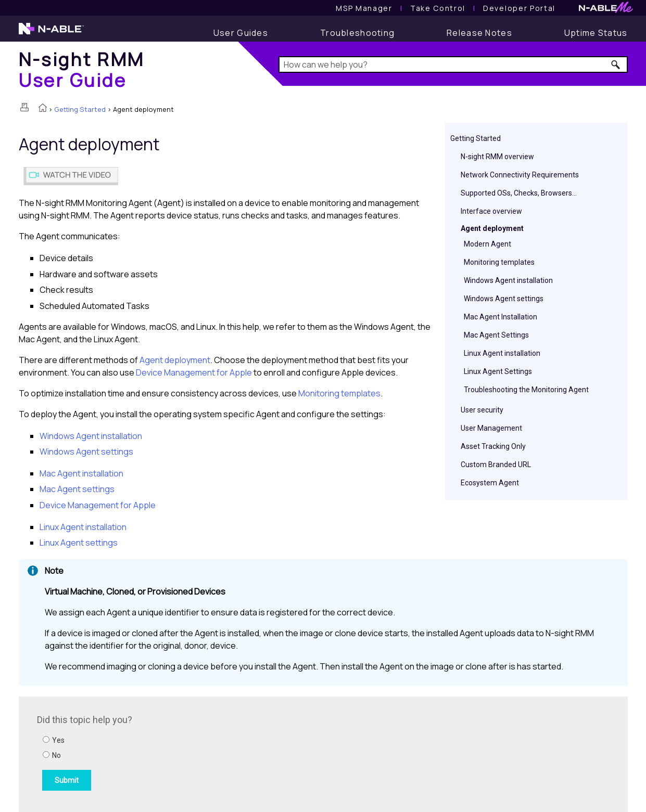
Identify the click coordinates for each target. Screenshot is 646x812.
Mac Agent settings (77, 489)
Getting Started (80, 109)
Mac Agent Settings (496, 335)
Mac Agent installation (81, 473)
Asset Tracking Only (493, 446)
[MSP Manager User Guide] (364, 8)
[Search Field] (453, 65)
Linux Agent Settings (498, 371)
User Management (491, 428)
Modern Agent (487, 244)
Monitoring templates (499, 262)
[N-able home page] (51, 33)
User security (482, 410)
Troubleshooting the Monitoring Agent (526, 390)
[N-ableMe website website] (606, 10)
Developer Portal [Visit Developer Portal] (519, 8)
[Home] (82, 69)
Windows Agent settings (504, 299)
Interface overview (491, 211)
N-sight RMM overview (497, 157)
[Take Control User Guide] (438, 8)
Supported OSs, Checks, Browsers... (519, 193)
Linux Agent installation (502, 353)
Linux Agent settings (79, 543)
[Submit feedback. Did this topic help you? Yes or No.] (178, 753)
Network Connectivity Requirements (520, 175)
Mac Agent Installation (501, 317)
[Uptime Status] (596, 33)
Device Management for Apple (195, 372)
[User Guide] (241, 33)
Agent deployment (492, 228)
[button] (616, 65)
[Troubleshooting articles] (357, 33)
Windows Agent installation (508, 280)
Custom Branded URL (496, 465)
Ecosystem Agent (490, 483)
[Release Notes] (479, 33)
